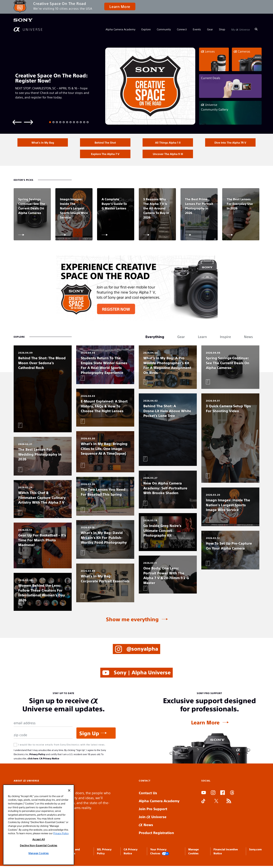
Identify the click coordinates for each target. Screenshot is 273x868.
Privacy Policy (37, 756)
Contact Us (148, 795)
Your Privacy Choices (160, 853)
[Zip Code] (43, 737)
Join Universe (153, 819)
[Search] (256, 29)
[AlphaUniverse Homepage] (28, 29)
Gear (210, 29)
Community (164, 29)
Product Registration (156, 835)
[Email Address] (43, 725)
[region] (39, 825)
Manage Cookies (39, 853)
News (146, 827)
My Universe (241, 29)
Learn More (120, 6)
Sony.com (255, 851)
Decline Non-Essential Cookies (39, 845)
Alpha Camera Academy (120, 29)
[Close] (69, 790)
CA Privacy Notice (49, 760)
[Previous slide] (17, 122)
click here (33, 760)
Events (197, 29)
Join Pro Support (153, 811)
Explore (146, 29)
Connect (182, 29)
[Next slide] (28, 122)
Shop (222, 29)
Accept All (39, 839)
